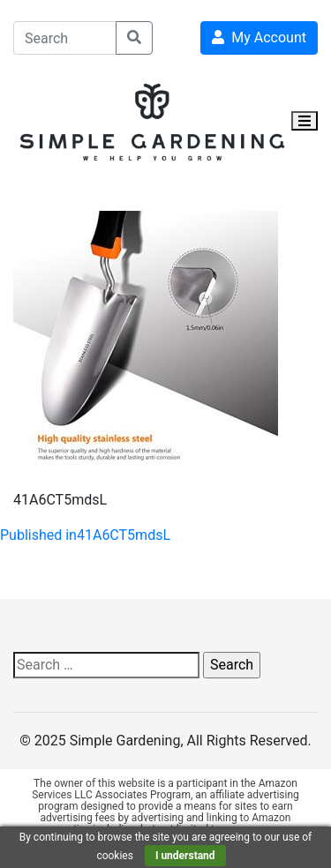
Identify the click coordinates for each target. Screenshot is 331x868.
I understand (185, 856)
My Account (259, 37)
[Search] (65, 38)
